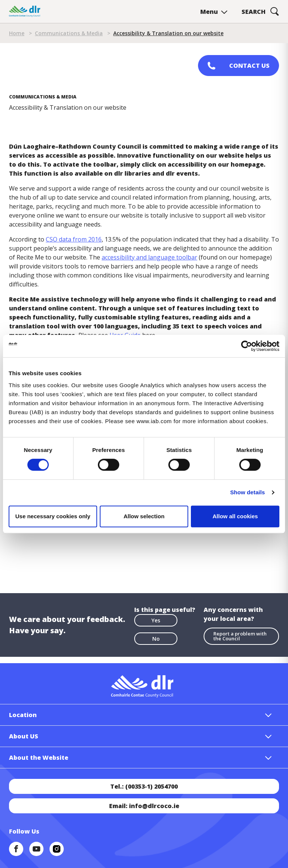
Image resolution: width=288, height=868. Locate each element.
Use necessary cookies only (53, 516)
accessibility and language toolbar (149, 257)
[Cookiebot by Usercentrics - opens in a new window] (247, 346)
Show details (248, 492)
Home (17, 33)
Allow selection (144, 516)
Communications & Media (69, 33)
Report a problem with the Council (240, 636)
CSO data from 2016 (74, 239)
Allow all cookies (235, 516)
